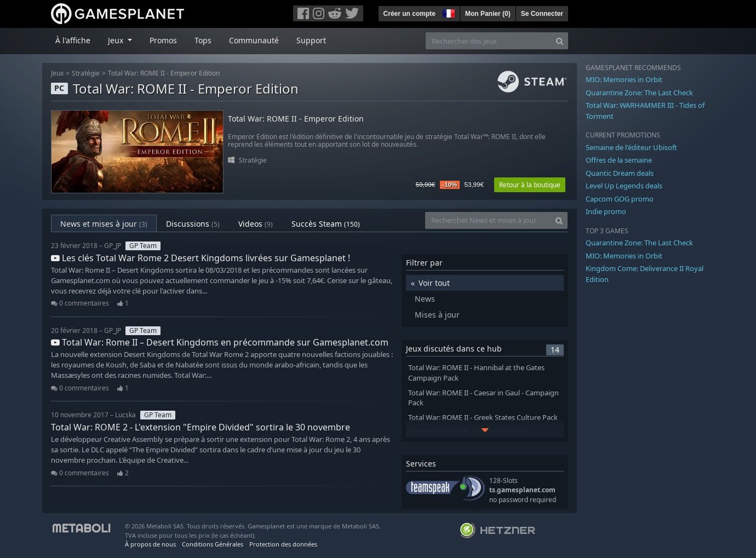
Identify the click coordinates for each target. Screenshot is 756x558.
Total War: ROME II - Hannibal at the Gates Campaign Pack (476, 373)
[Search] (560, 41)
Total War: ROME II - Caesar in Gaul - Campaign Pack (483, 398)
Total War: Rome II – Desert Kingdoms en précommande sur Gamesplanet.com (220, 342)
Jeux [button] (117, 40)
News (425, 299)
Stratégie (86, 73)
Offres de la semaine (619, 160)
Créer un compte (409, 14)
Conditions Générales (213, 544)
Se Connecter (542, 14)
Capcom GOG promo (620, 199)
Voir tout (434, 283)
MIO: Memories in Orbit (624, 79)
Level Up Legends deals (624, 186)
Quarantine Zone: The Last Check (639, 93)
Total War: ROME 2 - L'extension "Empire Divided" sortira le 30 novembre (201, 427)
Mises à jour (437, 315)
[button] (448, 12)
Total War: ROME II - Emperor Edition (164, 73)
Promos (163, 40)
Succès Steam (326, 224)
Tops (203, 40)
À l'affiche (73, 40)
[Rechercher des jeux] (489, 41)
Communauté (254, 40)
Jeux (57, 73)
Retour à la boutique (530, 185)
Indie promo (606, 211)
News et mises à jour (104, 224)
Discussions (193, 224)
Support (311, 40)
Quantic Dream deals (620, 173)
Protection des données (283, 544)
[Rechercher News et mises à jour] (488, 220)
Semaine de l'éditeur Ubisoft (631, 147)
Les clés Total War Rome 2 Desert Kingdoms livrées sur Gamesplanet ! (201, 258)
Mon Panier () (488, 14)
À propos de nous (150, 544)
